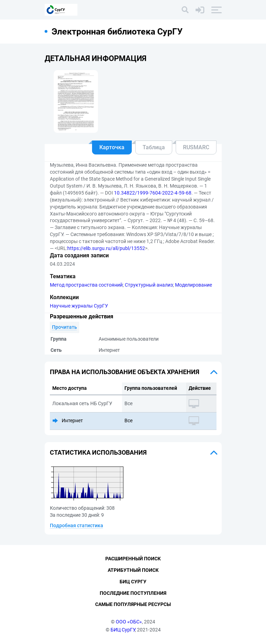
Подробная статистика (77, 525)
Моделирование (193, 285)
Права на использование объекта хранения (125, 372)
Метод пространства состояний (86, 285)
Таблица (154, 147)
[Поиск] (185, 10)
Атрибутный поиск (133, 570)
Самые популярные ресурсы (133, 604)
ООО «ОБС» (129, 622)
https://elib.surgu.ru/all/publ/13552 (106, 248)
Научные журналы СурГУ (79, 306)
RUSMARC (196, 147)
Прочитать (64, 327)
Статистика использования (98, 452)
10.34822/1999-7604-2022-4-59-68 (153, 193)
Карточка (112, 147)
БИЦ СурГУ (123, 630)
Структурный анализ (149, 285)
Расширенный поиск (133, 559)
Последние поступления (133, 593)
